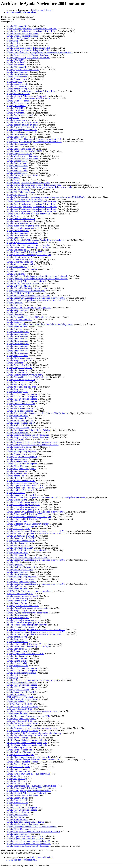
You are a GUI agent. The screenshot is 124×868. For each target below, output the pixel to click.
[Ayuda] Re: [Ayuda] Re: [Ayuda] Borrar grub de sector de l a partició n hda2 (40, 187)
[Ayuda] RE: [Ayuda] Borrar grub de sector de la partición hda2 (34, 139)
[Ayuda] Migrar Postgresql (18, 190)
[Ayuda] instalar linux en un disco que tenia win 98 (29, 214)
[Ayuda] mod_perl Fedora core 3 (21, 490)
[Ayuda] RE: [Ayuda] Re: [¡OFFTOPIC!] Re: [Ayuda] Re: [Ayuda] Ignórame (40, 324)
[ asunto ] (40, 10)
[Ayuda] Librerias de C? (17, 315)
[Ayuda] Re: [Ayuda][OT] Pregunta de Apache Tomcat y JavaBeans (36, 240)
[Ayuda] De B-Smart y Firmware (21, 380)
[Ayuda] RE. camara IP (17, 26)
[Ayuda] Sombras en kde (17, 84)
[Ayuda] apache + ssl (16, 476)
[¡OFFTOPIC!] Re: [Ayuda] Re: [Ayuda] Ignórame (29, 307)
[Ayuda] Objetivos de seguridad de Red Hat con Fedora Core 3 (34, 759)
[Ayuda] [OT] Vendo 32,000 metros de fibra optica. (29, 98)
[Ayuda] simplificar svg (17, 89)
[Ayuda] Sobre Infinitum (17, 327)
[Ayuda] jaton (13, 118)
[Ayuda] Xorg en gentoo (17, 389)
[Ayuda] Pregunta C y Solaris (19, 154)
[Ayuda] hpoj (12, 41)
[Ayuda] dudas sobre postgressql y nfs (23, 226)
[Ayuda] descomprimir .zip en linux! (22, 122)
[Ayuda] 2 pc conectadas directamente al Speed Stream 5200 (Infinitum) (38, 413)
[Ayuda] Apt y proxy (16, 406)
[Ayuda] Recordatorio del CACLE (21, 495)
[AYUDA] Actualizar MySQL (20, 259)
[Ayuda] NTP (12, 562)
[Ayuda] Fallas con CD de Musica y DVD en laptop (29, 247)
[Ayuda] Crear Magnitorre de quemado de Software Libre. (32, 29)
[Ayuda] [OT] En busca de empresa (22, 269)
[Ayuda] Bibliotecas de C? (18, 94)
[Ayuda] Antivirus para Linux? (20, 115)
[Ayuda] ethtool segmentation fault (22, 130)
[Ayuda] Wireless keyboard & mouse (23, 33)
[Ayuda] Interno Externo (17, 601)
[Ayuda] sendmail (14, 146)
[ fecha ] (49, 10)
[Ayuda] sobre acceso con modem (21, 264)
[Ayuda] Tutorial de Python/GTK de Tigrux (25, 822)
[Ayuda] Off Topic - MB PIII (19, 286)
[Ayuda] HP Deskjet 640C (18, 38)
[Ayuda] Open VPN (15, 440)
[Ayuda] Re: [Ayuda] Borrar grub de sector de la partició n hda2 (34, 185)
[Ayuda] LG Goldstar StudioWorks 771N (24, 151)
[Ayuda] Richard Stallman (18, 466)
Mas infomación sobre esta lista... (22, 860)
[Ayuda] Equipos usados (17, 161)
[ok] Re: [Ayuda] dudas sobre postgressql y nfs (27, 625)
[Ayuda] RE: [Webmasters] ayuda (21, 192)
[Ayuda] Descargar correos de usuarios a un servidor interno (32, 442)
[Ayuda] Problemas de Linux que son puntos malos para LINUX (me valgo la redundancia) (46, 497)
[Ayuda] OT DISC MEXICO (19, 293)
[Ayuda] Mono (13, 178)
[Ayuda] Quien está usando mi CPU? (22, 70)
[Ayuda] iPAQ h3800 (16, 60)
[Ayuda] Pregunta (14, 82)
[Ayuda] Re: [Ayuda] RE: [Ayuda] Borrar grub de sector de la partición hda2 (40, 53)
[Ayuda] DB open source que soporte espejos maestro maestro (33, 680)
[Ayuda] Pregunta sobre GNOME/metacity (25, 375)
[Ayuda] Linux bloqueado (18, 72)
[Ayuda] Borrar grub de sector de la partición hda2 (28, 48)
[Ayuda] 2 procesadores (17, 77)
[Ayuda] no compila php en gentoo (22, 387)
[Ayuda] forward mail (16, 62)
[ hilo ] (33, 10)
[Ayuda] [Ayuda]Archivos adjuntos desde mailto (27, 288)
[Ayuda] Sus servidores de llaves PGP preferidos (28, 317)
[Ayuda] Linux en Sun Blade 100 (21, 149)
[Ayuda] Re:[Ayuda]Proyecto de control (24, 283)
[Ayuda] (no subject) (16, 363)
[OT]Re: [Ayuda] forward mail (20, 697)
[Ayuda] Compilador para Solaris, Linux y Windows (29, 430)
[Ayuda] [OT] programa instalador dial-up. (25, 199)
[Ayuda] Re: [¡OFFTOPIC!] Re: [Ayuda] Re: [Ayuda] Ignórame (34, 733)
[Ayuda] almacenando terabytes (20, 755)
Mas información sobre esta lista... (22, 12)
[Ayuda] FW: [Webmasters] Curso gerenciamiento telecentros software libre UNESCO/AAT (46, 197)
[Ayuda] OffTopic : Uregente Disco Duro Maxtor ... (29, 524)
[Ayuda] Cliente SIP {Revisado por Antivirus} (27, 96)
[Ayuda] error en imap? (17, 267)
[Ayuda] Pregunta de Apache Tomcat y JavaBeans (28, 55)
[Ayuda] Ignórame (15, 303)
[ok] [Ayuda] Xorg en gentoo (19, 747)
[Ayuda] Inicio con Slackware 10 (21, 219)
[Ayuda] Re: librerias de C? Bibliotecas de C (26, 291)
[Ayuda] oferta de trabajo (17, 663)
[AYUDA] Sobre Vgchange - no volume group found (30, 245)
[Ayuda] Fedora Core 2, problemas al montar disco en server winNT (36, 298)
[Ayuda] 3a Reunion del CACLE (21, 481)
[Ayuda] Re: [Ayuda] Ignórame (20, 420)
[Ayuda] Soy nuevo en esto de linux (22, 127)
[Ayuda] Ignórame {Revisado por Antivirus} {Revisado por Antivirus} (37, 276)
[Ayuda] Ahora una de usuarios (20, 358)
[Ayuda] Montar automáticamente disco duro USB (28, 295)
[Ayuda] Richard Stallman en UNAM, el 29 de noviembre (31, 827)
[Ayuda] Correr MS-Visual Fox (20, 262)
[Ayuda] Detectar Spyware (18, 529)
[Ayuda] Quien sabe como (18, 101)
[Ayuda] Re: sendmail (16, 274)
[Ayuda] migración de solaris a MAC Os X (25, 485)
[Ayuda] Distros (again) (17, 500)
